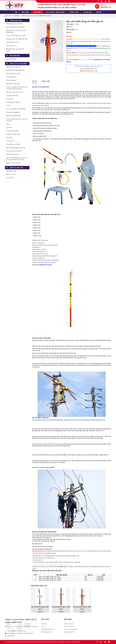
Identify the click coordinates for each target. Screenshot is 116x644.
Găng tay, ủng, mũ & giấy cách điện (17, 39)
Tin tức (43, 626)
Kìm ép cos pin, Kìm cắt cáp (14, 92)
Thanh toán (74, 12)
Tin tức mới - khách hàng (55, 12)
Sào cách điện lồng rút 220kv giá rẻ (82, 608)
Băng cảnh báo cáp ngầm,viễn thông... (15, 50)
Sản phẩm (37, 12)
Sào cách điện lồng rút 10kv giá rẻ (40, 608)
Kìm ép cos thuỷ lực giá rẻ (14, 151)
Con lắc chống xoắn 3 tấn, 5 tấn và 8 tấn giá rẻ (17, 120)
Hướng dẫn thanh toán (48, 629)
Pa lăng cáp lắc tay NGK (13, 102)
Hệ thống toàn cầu (47, 632)
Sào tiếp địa (10, 178)
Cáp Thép (9, 127)
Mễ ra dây (9, 138)
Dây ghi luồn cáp (11, 171)
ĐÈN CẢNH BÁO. (11, 59)
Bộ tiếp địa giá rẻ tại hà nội (14, 24)
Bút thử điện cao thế (12, 42)
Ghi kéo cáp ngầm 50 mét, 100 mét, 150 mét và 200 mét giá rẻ (17, 88)
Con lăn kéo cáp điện (13, 131)
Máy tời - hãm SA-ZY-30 (13, 163)
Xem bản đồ (11, 636)
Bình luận (46, 81)
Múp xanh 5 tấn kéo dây (13, 67)
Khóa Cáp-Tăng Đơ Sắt (13, 112)
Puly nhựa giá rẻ (11, 77)
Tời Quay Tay (10, 141)
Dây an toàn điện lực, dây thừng (16, 109)
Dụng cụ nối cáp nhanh (13, 134)
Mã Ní (8, 124)
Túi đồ (8, 106)
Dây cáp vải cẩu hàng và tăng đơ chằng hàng (16, 31)
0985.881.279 (106, 7)
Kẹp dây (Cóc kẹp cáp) (13, 84)
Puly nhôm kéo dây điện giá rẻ (15, 70)
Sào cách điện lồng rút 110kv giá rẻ (61, 608)
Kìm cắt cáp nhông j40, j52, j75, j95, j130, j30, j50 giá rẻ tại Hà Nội (17, 159)
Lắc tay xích (10, 99)
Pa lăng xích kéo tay (12, 95)
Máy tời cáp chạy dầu (13, 154)
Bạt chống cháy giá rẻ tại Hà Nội (16, 148)
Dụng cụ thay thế (69, 632)
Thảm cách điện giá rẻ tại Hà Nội (16, 36)
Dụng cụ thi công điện (70, 629)
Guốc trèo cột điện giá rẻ (14, 116)
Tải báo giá (87, 12)
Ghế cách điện (11, 46)
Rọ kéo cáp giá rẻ (11, 80)
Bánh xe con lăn (11, 174)
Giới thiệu (25, 12)
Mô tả (34, 81)
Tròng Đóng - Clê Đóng (13, 144)
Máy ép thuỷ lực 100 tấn (13, 73)
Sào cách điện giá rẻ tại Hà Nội (15, 27)
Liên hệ (99, 12)
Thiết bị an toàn (69, 624)
